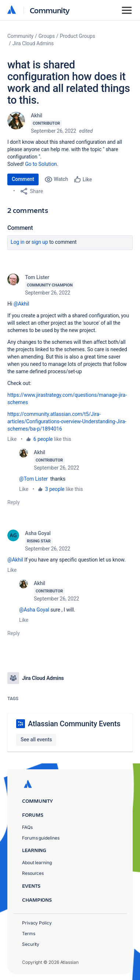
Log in (18, 242)
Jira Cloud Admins (33, 43)
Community (50, 10)
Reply (14, 502)
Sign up (40, 242)
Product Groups (78, 36)
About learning (37, 863)
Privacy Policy (37, 923)
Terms (29, 933)
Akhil (37, 115)
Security (31, 944)
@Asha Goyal (34, 610)
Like (12, 439)
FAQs (27, 827)
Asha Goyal (38, 533)
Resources (33, 873)
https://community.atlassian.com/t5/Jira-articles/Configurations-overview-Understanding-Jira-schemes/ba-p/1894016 (67, 421)
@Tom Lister (33, 479)
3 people (55, 489)
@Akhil (21, 304)
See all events (36, 740)
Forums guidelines (41, 838)
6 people (43, 439)
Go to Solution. (42, 164)
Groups (47, 36)
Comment (23, 179)
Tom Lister (37, 277)
